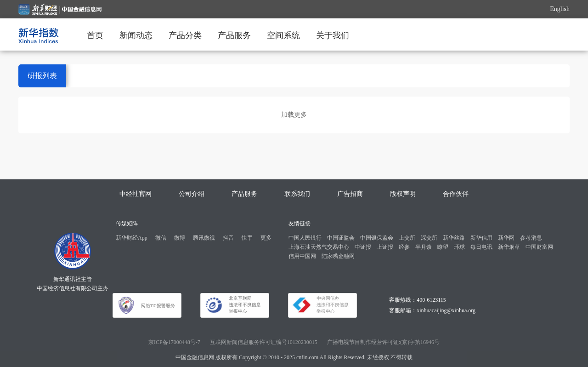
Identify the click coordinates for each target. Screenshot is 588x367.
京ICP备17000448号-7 (174, 342)
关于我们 (333, 35)
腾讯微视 (204, 238)
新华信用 (481, 238)
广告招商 (350, 194)
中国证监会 (341, 238)
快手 (247, 238)
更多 (266, 238)
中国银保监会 (377, 238)
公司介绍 (192, 194)
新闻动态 (136, 35)
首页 (95, 35)
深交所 (429, 238)
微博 (180, 238)
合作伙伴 (456, 194)
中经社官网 (136, 194)
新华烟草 (509, 247)
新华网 (506, 238)
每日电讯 (481, 247)
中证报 (363, 247)
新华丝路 (454, 238)
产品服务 (234, 35)
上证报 (385, 247)
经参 (404, 247)
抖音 (228, 238)
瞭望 (443, 247)
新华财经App (132, 238)
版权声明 (403, 194)
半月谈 (424, 247)
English (560, 9)
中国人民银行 (305, 238)
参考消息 (531, 238)
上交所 (407, 238)
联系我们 (297, 194)
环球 (459, 247)
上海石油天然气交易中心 (319, 247)
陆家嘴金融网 (338, 256)
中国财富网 (539, 247)
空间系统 (283, 35)
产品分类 (185, 35)
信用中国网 (302, 256)
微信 (161, 238)
